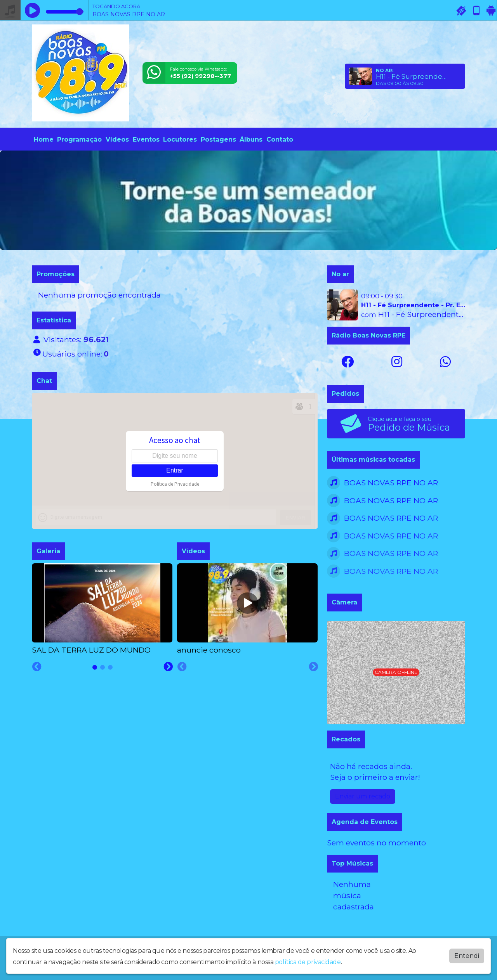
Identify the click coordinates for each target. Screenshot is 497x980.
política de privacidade (308, 962)
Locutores (180, 139)
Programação (79, 139)
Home (44, 139)
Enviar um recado (363, 796)
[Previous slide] (37, 667)
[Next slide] (168, 667)
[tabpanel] (102, 609)
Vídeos (117, 139)
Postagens (218, 139)
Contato (280, 139)
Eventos (146, 139)
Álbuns (251, 139)
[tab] (95, 667)
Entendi (467, 956)
